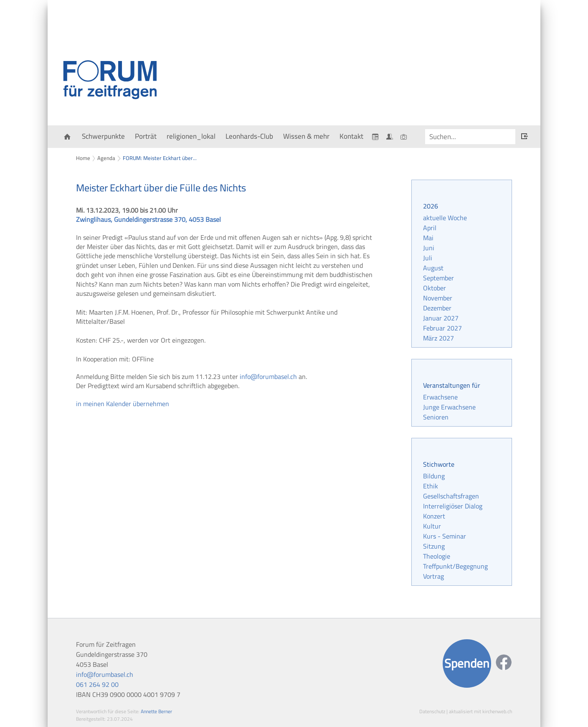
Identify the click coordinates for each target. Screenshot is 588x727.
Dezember (437, 308)
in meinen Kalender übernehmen (123, 404)
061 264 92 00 (97, 684)
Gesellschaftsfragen (451, 496)
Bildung (434, 476)
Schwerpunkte (103, 136)
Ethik (431, 486)
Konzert (434, 516)
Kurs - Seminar (445, 536)
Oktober (435, 288)
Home (83, 158)
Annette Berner (156, 711)
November (438, 298)
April (430, 228)
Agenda (106, 158)
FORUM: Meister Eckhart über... (160, 158)
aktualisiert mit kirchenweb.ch (480, 711)
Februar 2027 (442, 328)
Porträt (146, 136)
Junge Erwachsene (449, 407)
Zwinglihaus (148, 219)
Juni (429, 248)
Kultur (432, 526)
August (433, 268)
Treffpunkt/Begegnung (455, 566)
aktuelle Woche (445, 218)
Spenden (467, 663)
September (438, 278)
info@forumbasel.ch (268, 376)
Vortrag (433, 576)
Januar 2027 (441, 318)
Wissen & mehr (306, 136)
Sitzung (434, 546)
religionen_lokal (191, 136)
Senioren (436, 417)
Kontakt (351, 136)
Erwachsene (440, 397)
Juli (428, 258)
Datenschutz (432, 711)
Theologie (437, 556)
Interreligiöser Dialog (453, 506)
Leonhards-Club (249, 136)
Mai (428, 238)
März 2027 (438, 338)
